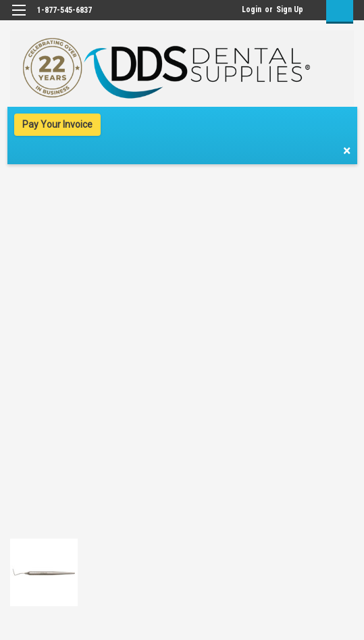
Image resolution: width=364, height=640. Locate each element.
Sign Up (290, 9)
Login (252, 9)
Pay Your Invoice (57, 124)
